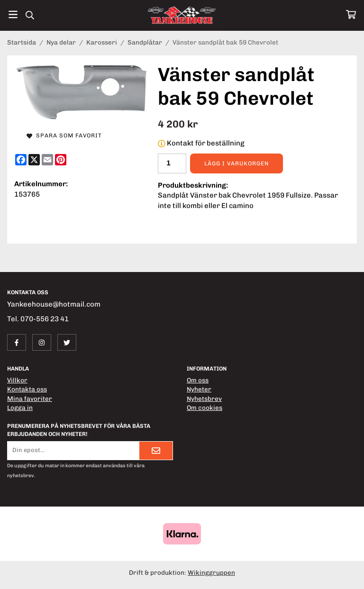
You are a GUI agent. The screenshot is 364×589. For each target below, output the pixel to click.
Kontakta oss (27, 389)
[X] (34, 160)
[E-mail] (47, 160)
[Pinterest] (61, 160)
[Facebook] (21, 160)
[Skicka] (156, 451)
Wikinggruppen (211, 572)
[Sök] (30, 15)
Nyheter (199, 389)
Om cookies (205, 408)
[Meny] (13, 14)
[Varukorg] (351, 14)
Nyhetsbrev (204, 399)
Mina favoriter (30, 399)
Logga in (20, 408)
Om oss (198, 380)
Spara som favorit (64, 136)
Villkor (17, 380)
